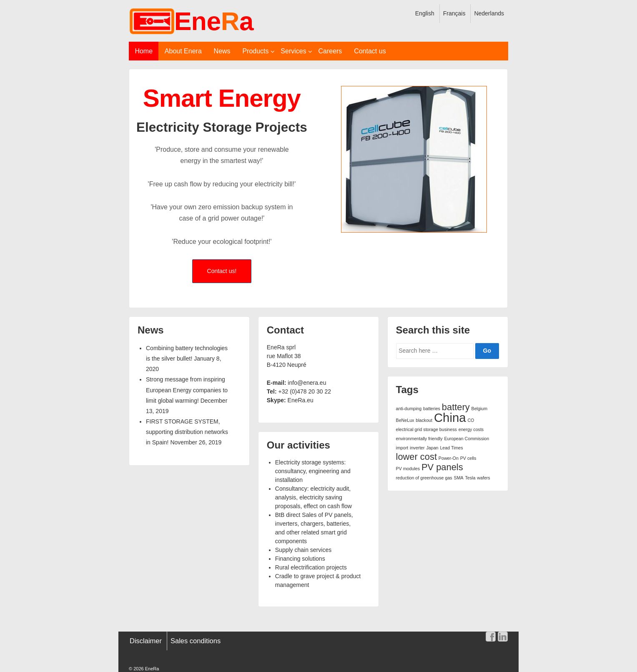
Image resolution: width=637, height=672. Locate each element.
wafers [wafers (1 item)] (483, 478)
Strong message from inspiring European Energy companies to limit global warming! (187, 390)
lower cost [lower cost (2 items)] (416, 457)
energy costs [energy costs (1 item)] (471, 429)
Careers (330, 51)
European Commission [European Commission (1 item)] (466, 439)
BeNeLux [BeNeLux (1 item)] (405, 420)
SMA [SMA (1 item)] (459, 478)
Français (454, 13)
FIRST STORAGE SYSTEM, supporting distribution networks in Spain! (187, 432)
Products (255, 51)
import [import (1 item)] (402, 448)
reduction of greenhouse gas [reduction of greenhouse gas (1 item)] (424, 478)
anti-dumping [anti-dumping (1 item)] (409, 409)
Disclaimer (146, 641)
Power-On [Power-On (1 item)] (449, 458)
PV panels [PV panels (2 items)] (442, 467)
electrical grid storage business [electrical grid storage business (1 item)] (426, 429)
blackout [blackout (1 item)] (424, 420)
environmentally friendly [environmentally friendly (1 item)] (419, 439)
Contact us (370, 51)
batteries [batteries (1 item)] (432, 409)
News (222, 51)
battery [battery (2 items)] (456, 407)
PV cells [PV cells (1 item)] (468, 458)
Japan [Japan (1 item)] (433, 448)
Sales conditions (196, 641)
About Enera (183, 51)
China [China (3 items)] (450, 417)
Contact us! (222, 271)
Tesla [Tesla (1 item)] (470, 478)
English (425, 13)
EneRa (152, 669)
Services (293, 51)
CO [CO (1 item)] (471, 420)
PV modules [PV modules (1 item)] (408, 469)
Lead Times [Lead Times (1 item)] (451, 448)
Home (144, 51)
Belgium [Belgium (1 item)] (480, 409)
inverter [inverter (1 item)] (417, 448)
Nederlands (489, 13)
